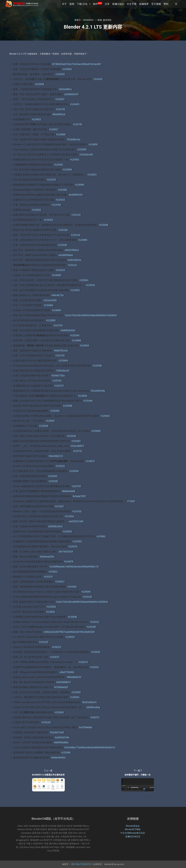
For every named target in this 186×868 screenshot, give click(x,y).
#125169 (46, 722)
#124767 (51, 180)
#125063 (67, 69)
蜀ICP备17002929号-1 (82, 864)
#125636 (44, 426)
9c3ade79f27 (79, 496)
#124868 (61, 134)
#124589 (67, 170)
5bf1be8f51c (65, 89)
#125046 (62, 245)
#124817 (54, 129)
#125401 (59, 712)
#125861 (101, 536)
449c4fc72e (57, 295)
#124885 (83, 240)
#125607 (50, 421)
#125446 (88, 401)
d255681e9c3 (55, 526)
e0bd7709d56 (67, 672)
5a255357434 (62, 738)
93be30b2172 (56, 456)
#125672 (90, 461)
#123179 (59, 386)
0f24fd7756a (58, 376)
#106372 (95, 717)
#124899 (76, 340)
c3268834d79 (71, 94)
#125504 (75, 697)
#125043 (90, 285)
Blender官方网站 (133, 829)
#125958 (66, 753)
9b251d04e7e (89, 702)
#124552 (36, 119)
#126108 (87, 597)
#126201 (94, 667)
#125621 (53, 572)
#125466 (48, 305)
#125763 (57, 381)
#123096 (82, 149)
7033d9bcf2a (73, 140)
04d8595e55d (68, 330)
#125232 (60, 466)
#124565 (76, 692)
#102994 (39, 84)
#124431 (98, 79)
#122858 (51, 320)
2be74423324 (66, 552)
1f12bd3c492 (86, 155)
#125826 (67, 531)
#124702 (77, 511)
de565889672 (64, 682)
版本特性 (107, 20)
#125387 (76, 441)
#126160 (91, 627)
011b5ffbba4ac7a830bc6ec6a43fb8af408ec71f (74, 567)
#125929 (96, 652)
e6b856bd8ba (61, 742)
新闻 (100, 20)
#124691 (50, 612)
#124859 (56, 275)
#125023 (48, 220)
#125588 (68, 406)
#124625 (75, 104)
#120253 (60, 200)
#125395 (97, 366)
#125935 (51, 607)
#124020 (60, 74)
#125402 (105, 416)
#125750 (76, 486)
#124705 (60, 109)
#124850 (93, 144)
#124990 (80, 185)
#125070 (54, 657)
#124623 (92, 175)
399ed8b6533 (74, 677)
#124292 (72, 587)
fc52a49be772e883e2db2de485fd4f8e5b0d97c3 (90, 747)
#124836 (82, 396)
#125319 (60, 270)
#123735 (60, 356)
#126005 (86, 592)
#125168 (63, 230)
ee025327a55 (76, 521)
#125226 (71, 436)
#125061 (84, 280)
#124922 (75, 290)
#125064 (84, 346)
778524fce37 (63, 371)
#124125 (44, 642)
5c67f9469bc (86, 727)
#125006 (104, 225)
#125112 (72, 265)
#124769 (56, 205)
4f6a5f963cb (59, 114)
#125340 (75, 335)
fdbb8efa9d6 (68, 491)
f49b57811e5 (61, 351)
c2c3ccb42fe (50, 300)
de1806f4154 (75, 195)
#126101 (95, 622)
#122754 (58, 325)
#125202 (36, 210)
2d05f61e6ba (93, 707)
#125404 (63, 361)
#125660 (96, 431)
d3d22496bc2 (72, 250)
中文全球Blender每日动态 (133, 833)
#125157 (48, 577)
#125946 (72, 617)
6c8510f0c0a (74, 260)
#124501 (75, 160)
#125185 (53, 481)
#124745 (78, 124)
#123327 (59, 506)
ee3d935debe (66, 255)
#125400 (55, 411)
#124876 (69, 562)
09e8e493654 (58, 758)
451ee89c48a (98, 391)
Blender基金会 (133, 826)
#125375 (73, 547)
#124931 (59, 165)
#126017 (60, 582)
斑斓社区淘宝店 (133, 837)
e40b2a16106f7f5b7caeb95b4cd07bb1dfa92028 (69, 632)
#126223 (56, 647)
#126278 (83, 662)
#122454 (69, 516)
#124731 (78, 451)
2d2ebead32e (47, 557)
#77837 (131, 501)
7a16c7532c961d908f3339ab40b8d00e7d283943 (91, 315)
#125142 (76, 215)
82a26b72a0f (57, 732)
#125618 (70, 637)
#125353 (77, 541)
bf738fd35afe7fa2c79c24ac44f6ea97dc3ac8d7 (77, 64)
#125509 (74, 471)
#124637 (60, 99)
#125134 (76, 235)
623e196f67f (77, 446)
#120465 (62, 190)
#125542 (53, 476)
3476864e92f (61, 687)
